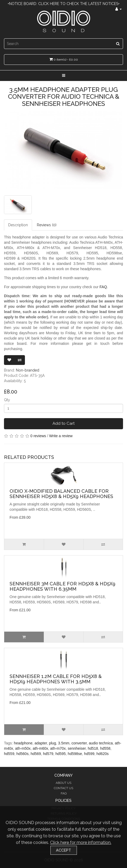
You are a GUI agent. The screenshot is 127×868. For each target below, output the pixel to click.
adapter (41, 743)
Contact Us (63, 788)
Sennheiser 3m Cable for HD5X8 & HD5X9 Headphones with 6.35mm (62, 586)
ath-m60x (40, 748)
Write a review (61, 436)
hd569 (36, 754)
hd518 (93, 748)
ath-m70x (58, 748)
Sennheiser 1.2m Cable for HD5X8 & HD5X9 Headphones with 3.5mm (56, 679)
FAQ (103, 287)
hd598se (75, 754)
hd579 (48, 754)
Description (18, 225)
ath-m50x (23, 748)
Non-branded (28, 370)
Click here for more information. (81, 842)
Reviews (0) (47, 225)
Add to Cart (63, 423)
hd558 (105, 748)
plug (52, 743)
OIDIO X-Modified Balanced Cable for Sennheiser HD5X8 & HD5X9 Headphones (61, 494)
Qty (7, 400)
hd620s (103, 754)
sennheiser (77, 748)
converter (79, 743)
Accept (63, 850)
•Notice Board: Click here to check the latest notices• (64, 4)
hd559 (9, 754)
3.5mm (64, 743)
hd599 (89, 754)
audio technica (101, 743)
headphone (23, 743)
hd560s (23, 754)
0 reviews (38, 436)
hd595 (61, 754)
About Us (63, 783)
